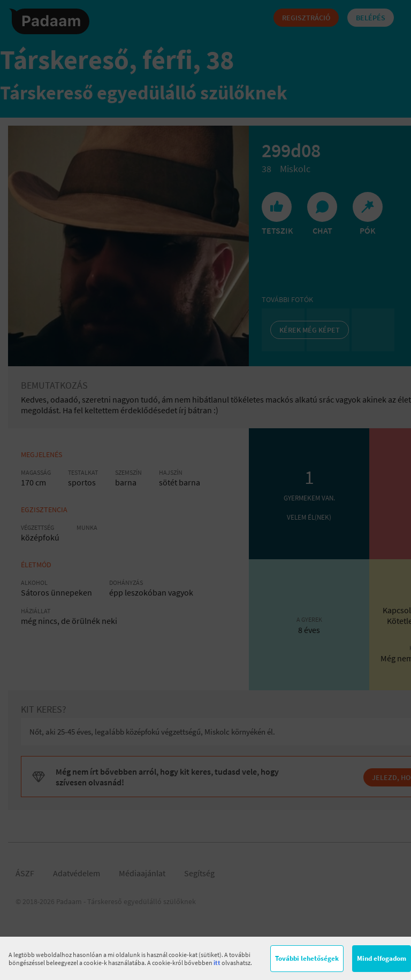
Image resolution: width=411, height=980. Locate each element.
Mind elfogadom (382, 958)
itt (217, 963)
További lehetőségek (307, 958)
